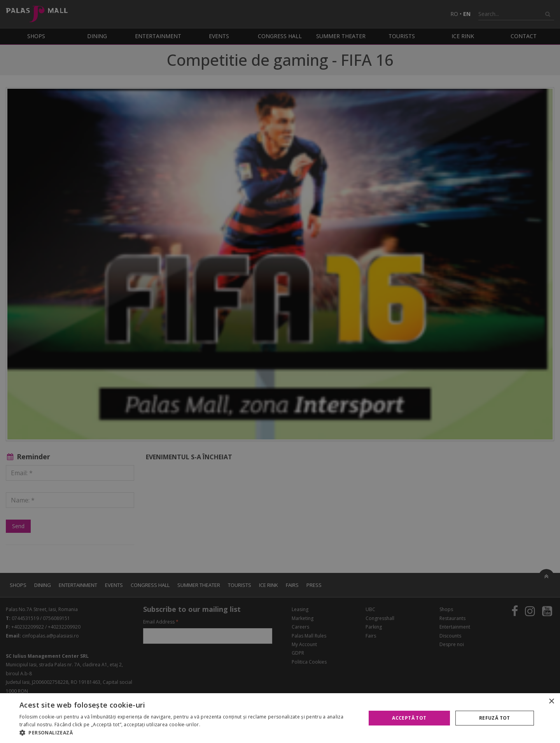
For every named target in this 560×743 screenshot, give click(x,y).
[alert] (280, 371)
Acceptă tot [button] (409, 718)
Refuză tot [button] (495, 718)
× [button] (551, 702)
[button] (188, 733)
